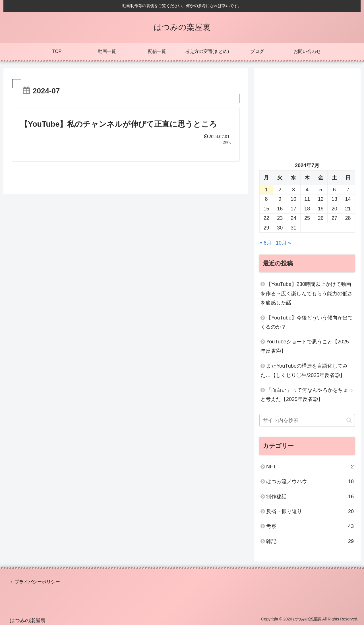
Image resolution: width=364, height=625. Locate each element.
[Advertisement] (307, 114)
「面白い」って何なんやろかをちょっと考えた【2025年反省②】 (307, 395)
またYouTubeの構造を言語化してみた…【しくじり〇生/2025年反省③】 (304, 370)
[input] (307, 420)
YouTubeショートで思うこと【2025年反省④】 (305, 346)
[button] (349, 420)
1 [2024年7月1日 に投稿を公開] (266, 190)
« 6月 (265, 243)
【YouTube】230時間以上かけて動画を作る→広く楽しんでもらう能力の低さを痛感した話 (307, 293)
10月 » (283, 243)
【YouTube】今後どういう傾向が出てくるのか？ (307, 322)
